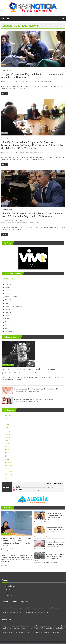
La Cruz (7, 425)
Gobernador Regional (33, 81)
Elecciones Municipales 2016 (14, 306)
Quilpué (7, 459)
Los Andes (8, 434)
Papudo (7, 450)
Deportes (8, 303)
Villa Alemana (9, 472)
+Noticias (8, 284)
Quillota (7, 456)
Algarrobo (8, 415)
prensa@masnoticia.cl (54, 608)
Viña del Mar (9, 475)
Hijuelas (7, 437)
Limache (7, 428)
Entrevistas (8, 312)
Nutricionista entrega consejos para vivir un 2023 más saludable (33, 399)
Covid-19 (7, 294)
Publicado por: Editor (8, 81)
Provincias (8, 325)
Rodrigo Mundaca (48, 81)
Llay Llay (7, 431)
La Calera (8, 422)
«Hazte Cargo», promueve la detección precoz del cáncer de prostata (28, 369)
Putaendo (8, 453)
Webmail (7, 592)
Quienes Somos (10, 586)
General (7, 316)
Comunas (8, 291)
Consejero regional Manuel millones (18, 223)
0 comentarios (21, 221)
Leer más (5, 383)
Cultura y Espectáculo (11, 300)
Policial (7, 319)
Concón (7, 418)
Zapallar (7, 478)
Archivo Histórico (10, 595)
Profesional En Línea (11, 322)
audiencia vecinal (22, 81)
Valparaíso (8, 468)
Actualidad (4, 133)
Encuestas (8, 309)
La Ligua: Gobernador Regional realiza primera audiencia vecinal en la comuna (32, 76)
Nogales (7, 440)
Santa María (8, 465)
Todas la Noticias (10, 331)
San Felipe (8, 462)
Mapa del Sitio (9, 589)
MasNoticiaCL (9, 279)
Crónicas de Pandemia (12, 297)
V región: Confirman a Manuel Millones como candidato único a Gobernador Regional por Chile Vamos (32, 215)
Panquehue (8, 447)
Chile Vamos (6, 223)
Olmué (7, 443)
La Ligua (41, 81)
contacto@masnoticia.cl (40, 612)
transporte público (43, 152)
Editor (16, 373)
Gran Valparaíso (33, 152)
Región (3, 65)
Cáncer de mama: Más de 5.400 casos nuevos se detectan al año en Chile (36, 389)
